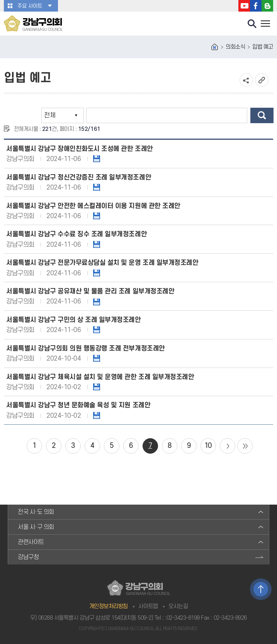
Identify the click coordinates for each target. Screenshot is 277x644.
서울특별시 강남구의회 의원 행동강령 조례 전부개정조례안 (86, 348)
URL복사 (262, 80)
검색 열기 (252, 24)
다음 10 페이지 (228, 446)
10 (208, 446)
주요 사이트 (30, 6)
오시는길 (178, 606)
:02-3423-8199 (182, 618)
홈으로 (215, 47)
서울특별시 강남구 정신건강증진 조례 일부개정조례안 (79, 177)
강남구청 (28, 557)
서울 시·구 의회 (36, 527)
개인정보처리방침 (109, 606)
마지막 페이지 (245, 446)
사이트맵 (148, 606)
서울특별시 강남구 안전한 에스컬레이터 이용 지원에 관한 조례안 (93, 206)
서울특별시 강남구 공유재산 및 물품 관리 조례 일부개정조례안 (90, 291)
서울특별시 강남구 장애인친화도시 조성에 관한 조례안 (80, 149)
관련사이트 (31, 542)
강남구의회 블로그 (267, 6)
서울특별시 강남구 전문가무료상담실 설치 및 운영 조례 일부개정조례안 (102, 263)
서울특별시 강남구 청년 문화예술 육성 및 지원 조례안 (78, 405)
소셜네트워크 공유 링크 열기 (246, 80)
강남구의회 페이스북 (256, 6)
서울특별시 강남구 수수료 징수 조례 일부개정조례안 (76, 234)
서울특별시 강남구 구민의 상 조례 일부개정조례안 (74, 320)
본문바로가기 (0, 0)
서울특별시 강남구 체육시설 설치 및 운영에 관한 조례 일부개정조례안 (100, 377)
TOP (261, 589)
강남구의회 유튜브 (244, 6)
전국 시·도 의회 (36, 512)
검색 (262, 115)
